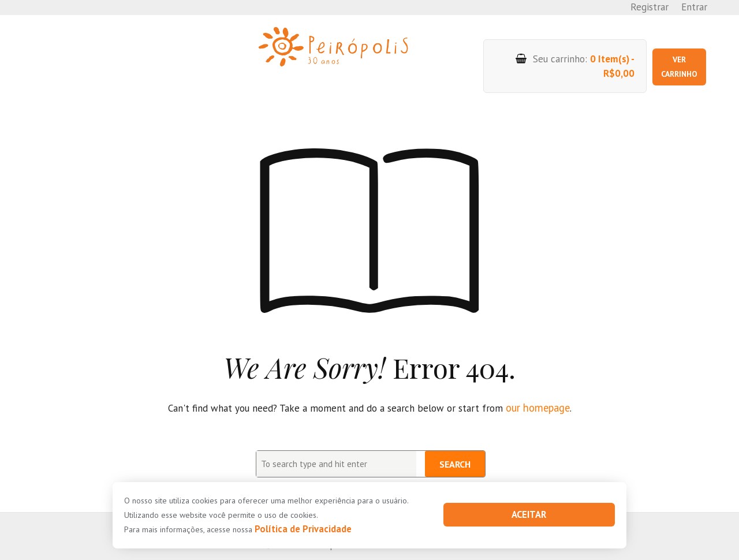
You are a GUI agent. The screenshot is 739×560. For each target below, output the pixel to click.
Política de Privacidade (297, 529)
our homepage (538, 390)
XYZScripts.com (416, 552)
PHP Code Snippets (329, 552)
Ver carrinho (675, 57)
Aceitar (529, 515)
